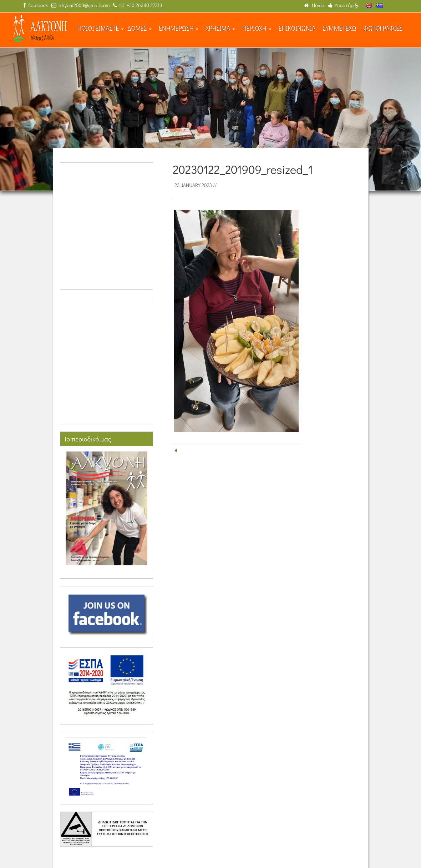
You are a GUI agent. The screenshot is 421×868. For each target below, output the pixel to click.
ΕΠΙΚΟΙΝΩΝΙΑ (297, 28)
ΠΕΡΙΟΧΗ (257, 28)
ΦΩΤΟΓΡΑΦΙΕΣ (383, 28)
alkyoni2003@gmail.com (80, 5)
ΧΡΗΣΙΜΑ (220, 28)
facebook (35, 5)
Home (314, 5)
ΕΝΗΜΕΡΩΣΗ (179, 28)
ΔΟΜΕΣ (140, 28)
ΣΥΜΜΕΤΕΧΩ (339, 28)
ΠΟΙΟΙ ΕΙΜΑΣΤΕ (101, 28)
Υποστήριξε (344, 5)
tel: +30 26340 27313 (138, 5)
